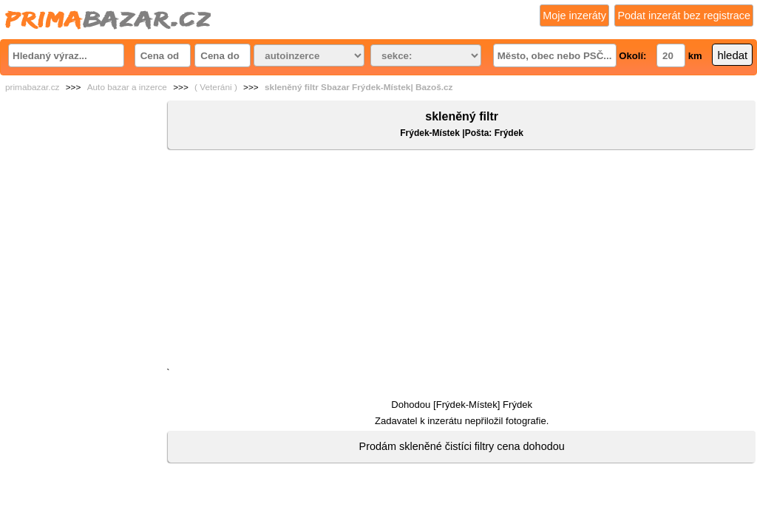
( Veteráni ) (216, 87)
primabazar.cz (32, 87)
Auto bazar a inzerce (127, 87)
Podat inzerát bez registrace (684, 16)
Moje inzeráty (574, 16)
